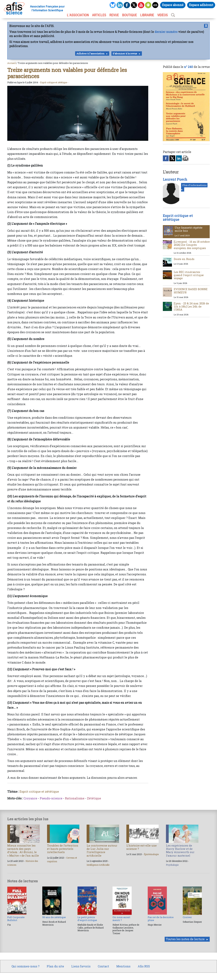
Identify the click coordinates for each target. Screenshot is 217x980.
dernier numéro (166, 32)
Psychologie (172, 865)
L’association (78, 15)
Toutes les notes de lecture (185, 939)
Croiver (187, 917)
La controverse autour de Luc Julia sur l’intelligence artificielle (102, 850)
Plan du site (55, 966)
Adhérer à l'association (90, 54)
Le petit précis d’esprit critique (87, 919)
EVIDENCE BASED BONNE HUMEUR (191, 291)
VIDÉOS (163, 15)
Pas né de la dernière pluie (161, 919)
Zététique (94, 798)
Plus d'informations (194, 185)
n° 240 (188, 67)
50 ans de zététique (54, 917)
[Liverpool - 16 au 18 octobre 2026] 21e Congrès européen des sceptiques (192, 245)
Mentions (123, 966)
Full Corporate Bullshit (16, 919)
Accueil (11, 63)
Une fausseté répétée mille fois (189, 229)
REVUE (114, 15)
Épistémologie (151, 854)
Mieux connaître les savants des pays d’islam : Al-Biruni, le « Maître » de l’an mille (23, 850)
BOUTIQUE (130, 15)
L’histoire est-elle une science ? (142, 847)
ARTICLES (99, 15)
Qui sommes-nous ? (25, 966)
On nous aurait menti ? (121, 919)
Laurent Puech (175, 179)
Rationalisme (75, 798)
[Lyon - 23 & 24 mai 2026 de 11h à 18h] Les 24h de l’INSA (191, 307)
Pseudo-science (51, 798)
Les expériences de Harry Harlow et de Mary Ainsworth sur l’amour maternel (180, 850)
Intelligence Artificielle (98, 865)
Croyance (30, 798)
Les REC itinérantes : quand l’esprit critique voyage (189, 275)
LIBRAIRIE (147, 15)
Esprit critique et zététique (54, 82)
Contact (103, 966)
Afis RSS (144, 966)
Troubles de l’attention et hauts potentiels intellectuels (63, 849)
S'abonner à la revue (125, 54)
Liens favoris (81, 966)
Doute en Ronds (184, 259)
